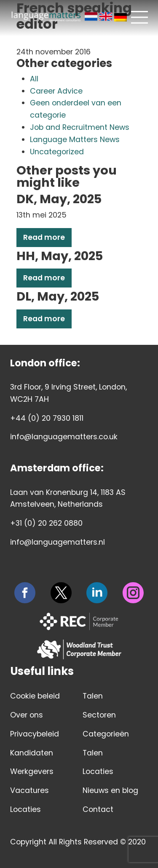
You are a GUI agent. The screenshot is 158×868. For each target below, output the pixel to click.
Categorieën (106, 734)
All (34, 79)
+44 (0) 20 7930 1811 (47, 418)
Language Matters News (75, 140)
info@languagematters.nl (58, 542)
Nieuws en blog (110, 790)
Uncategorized (57, 152)
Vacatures (29, 790)
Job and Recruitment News (80, 127)
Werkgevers (32, 771)
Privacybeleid (35, 734)
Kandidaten (32, 753)
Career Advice (56, 91)
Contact (98, 809)
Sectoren (99, 715)
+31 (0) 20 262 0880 (46, 523)
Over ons (27, 715)
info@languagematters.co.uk (64, 437)
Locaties (25, 809)
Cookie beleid (35, 696)
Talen (93, 696)
